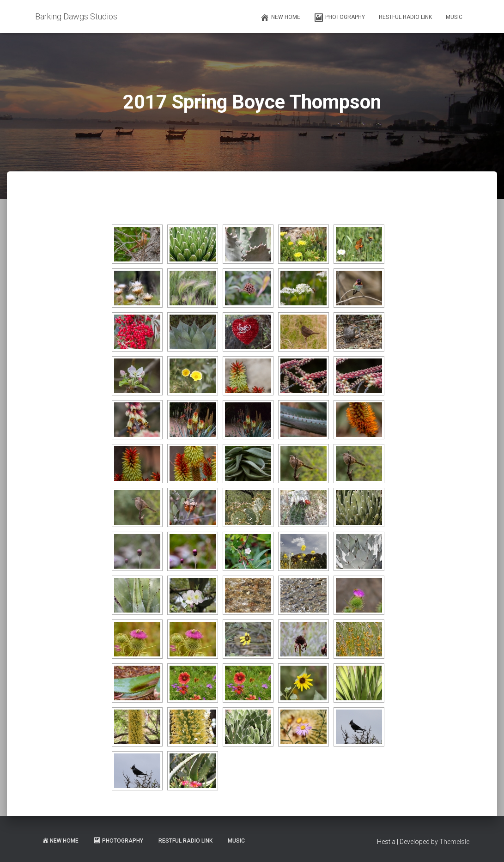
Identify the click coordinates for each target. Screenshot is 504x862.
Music (454, 17)
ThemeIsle (454, 842)
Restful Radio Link (405, 17)
